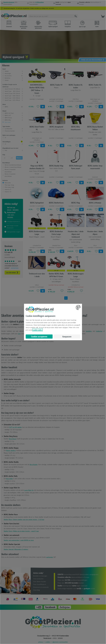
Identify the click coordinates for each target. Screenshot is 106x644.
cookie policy (38, 330)
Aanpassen (67, 337)
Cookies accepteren (39, 337)
